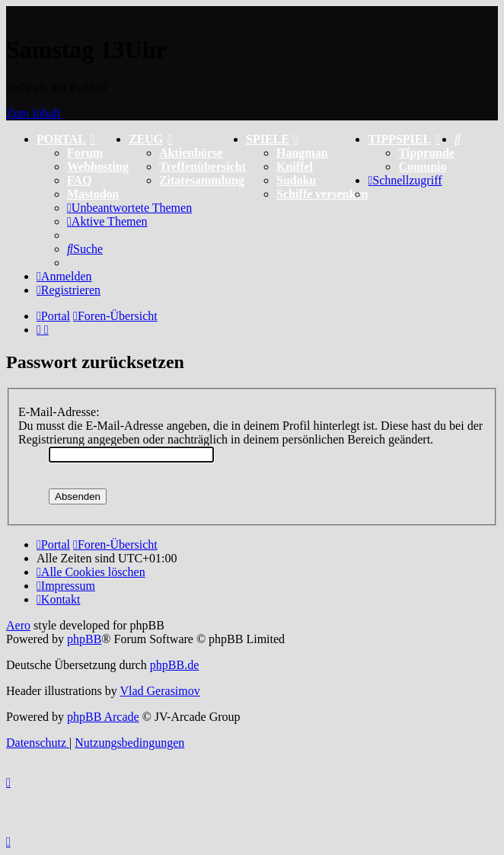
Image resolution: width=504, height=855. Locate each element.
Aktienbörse (191, 153)
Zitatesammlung (202, 180)
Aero (18, 625)
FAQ (80, 180)
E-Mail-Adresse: (59, 412)
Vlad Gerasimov (159, 691)
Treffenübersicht (203, 167)
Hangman (302, 153)
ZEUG (150, 139)
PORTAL (66, 139)
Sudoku (297, 180)
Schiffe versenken (322, 194)
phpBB (84, 639)
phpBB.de (174, 665)
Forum (85, 153)
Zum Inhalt (33, 113)
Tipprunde (426, 153)
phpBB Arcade (103, 717)
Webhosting (98, 167)
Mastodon (93, 194)
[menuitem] (458, 139)
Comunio (422, 167)
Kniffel (295, 167)
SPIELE (272, 139)
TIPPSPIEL (404, 139)
